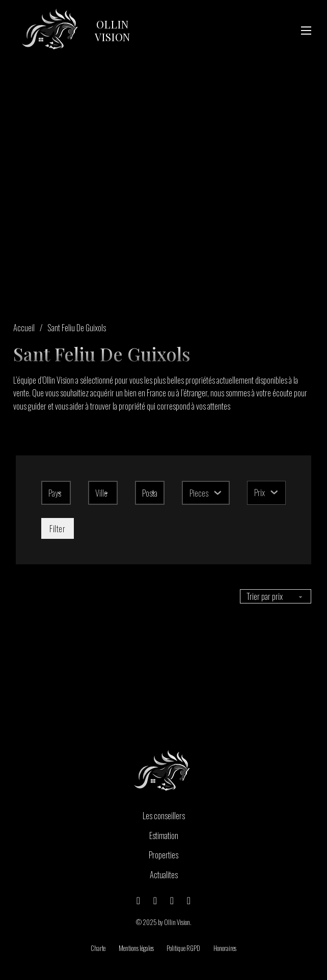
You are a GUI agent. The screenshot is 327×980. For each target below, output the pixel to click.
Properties (163, 855)
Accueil (24, 327)
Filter (57, 528)
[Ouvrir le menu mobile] (306, 31)
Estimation (164, 835)
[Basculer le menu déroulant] (218, 493)
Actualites (164, 874)
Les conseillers (164, 815)
